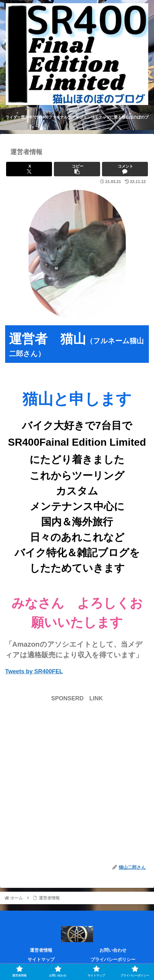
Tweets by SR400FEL (34, 671)
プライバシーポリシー (113, 959)
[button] (77, 169)
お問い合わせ (113, 950)
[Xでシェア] (29, 169)
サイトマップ (41, 959)
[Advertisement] (77, 781)
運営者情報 (41, 950)
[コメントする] (125, 169)
